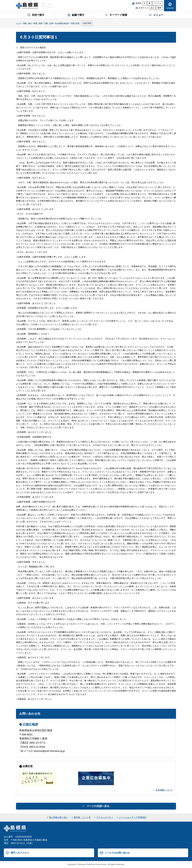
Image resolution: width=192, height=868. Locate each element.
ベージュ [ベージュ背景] (157, 3)
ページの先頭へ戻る (98, 806)
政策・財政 (38, 23)
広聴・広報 (49, 23)
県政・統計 (28, 23)
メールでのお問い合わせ (117, 853)
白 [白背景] (145, 3)
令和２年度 (75, 23)
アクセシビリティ (105, 817)
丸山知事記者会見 (62, 23)
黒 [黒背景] (150, 3)
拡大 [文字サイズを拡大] (152, 8)
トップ (19, 23)
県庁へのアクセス (20, 853)
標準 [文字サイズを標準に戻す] (159, 8)
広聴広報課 (87, 23)
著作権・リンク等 (82, 817)
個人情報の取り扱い (59, 817)
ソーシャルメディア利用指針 (133, 817)
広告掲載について (164, 790)
